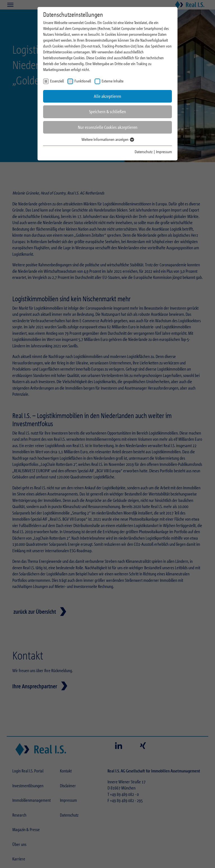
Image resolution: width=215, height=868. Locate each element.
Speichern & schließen (107, 112)
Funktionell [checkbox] (83, 81)
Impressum (164, 152)
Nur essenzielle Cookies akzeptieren (108, 127)
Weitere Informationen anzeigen (107, 139)
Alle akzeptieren (107, 96)
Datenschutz (144, 152)
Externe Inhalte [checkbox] (113, 81)
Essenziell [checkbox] (57, 81)
